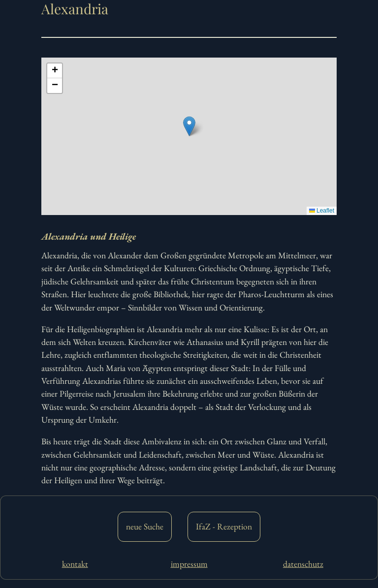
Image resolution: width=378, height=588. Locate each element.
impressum (189, 564)
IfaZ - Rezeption (224, 526)
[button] (189, 126)
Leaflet (322, 211)
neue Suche (145, 526)
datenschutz (303, 564)
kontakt (75, 564)
